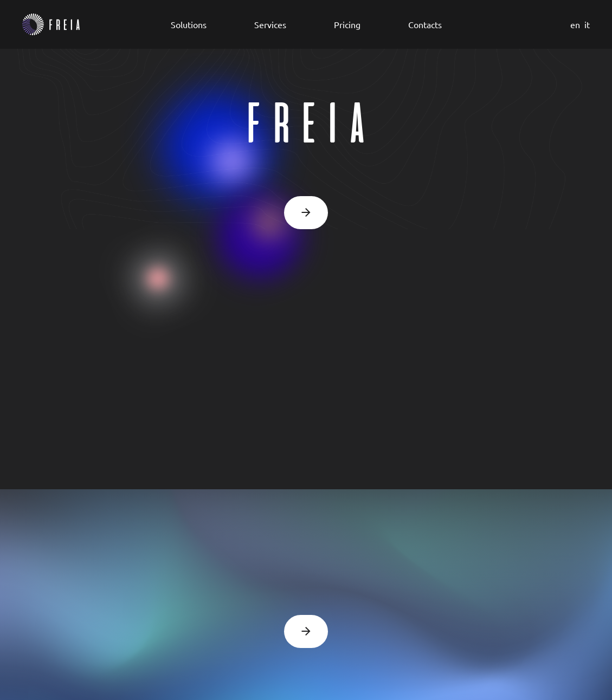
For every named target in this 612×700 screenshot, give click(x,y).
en (575, 24)
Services (270, 24)
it (587, 24)
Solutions (189, 24)
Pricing (347, 24)
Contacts (425, 24)
